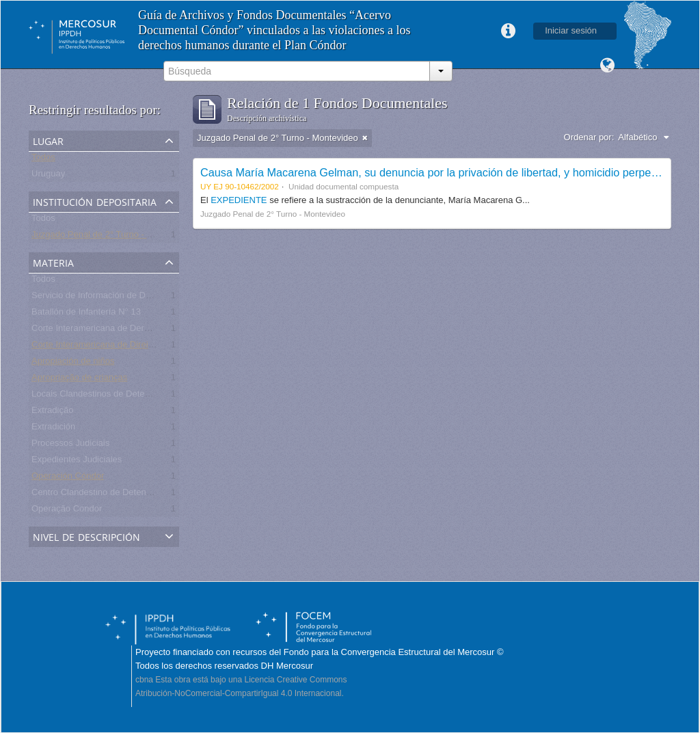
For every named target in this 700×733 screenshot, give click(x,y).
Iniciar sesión (571, 30)
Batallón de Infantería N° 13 (86, 314)
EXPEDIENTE (240, 200)
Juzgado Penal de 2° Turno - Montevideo (112, 237)
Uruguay (48, 176)
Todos (43, 160)
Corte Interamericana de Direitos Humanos (116, 347)
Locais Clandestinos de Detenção (98, 396)
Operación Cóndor (68, 478)
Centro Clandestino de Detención (97, 495)
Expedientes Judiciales (77, 462)
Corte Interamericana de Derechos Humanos (120, 331)
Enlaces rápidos (508, 31)
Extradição (52, 413)
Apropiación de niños (73, 363)
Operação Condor (67, 511)
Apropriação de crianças (79, 380)
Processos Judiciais (70, 445)
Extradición (53, 429)
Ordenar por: (589, 137)
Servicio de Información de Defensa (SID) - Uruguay (134, 298)
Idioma (607, 66)
